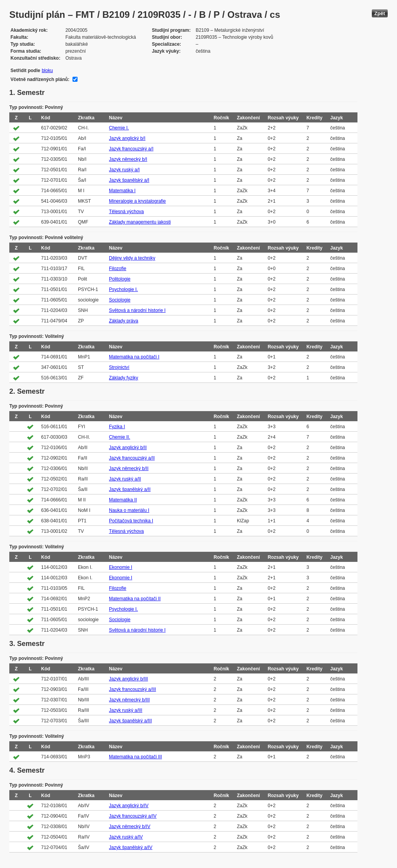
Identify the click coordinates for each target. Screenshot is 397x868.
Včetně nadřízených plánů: (40, 79)
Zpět (380, 13)
